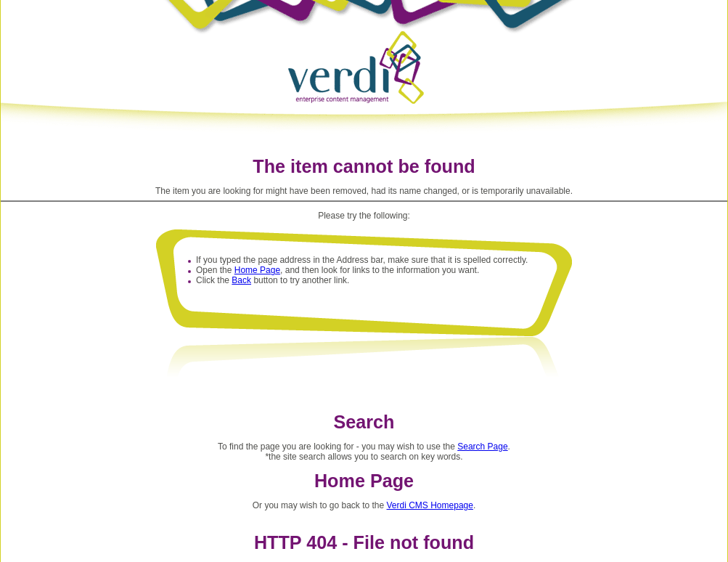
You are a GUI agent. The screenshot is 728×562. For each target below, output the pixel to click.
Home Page (257, 270)
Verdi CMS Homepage (430, 505)
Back (241, 280)
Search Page (482, 447)
